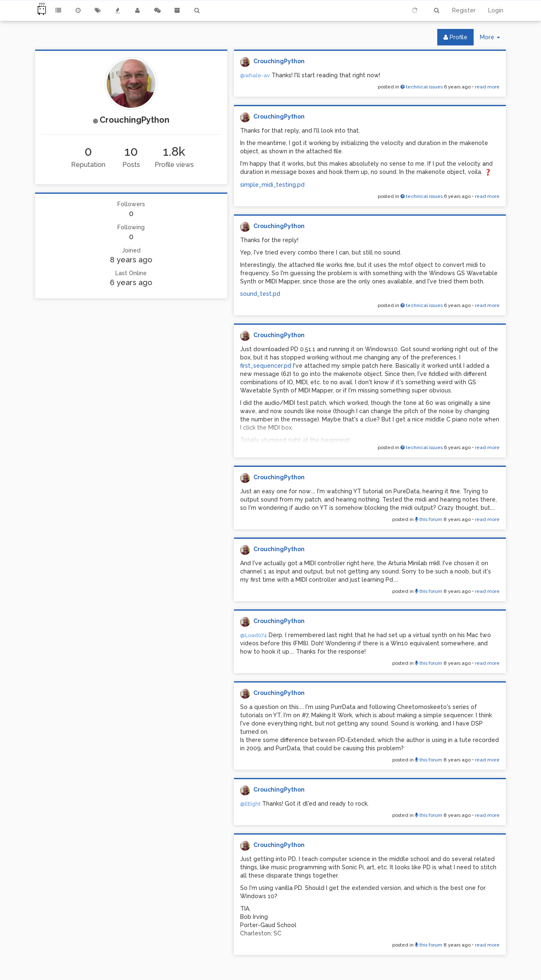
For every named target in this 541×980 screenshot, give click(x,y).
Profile (455, 37)
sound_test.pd (260, 294)
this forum (429, 519)
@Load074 (254, 635)
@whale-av (255, 75)
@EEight (250, 804)
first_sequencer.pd (266, 366)
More (493, 39)
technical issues (422, 87)
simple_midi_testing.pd (272, 185)
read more (487, 87)
